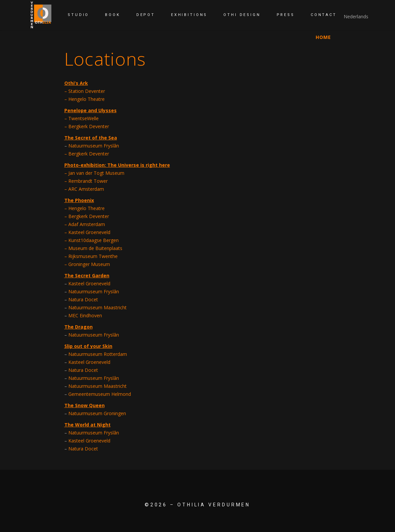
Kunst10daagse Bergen (93, 240)
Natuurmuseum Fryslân (93, 291)
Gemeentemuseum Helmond (100, 394)
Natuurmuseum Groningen (97, 413)
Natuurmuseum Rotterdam (98, 354)
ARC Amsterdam (85, 189)
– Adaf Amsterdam (85, 224)
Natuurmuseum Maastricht (97, 307)
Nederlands (356, 16)
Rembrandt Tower (88, 181)
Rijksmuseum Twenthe (93, 256)
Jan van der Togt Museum (96, 173)
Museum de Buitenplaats (95, 248)
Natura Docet (83, 299)
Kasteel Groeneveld (89, 232)
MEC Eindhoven (85, 315)
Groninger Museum (89, 264)
